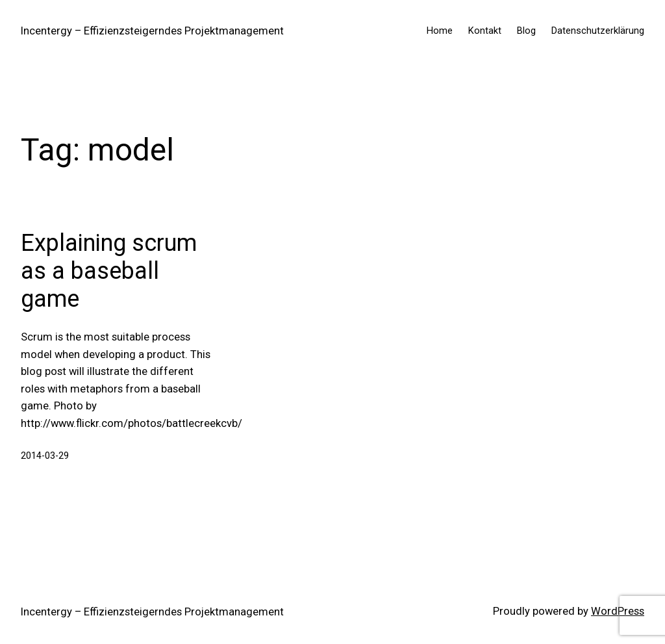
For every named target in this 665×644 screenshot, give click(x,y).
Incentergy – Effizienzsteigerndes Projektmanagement (152, 31)
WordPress (618, 611)
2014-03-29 (45, 456)
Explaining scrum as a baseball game (109, 271)
